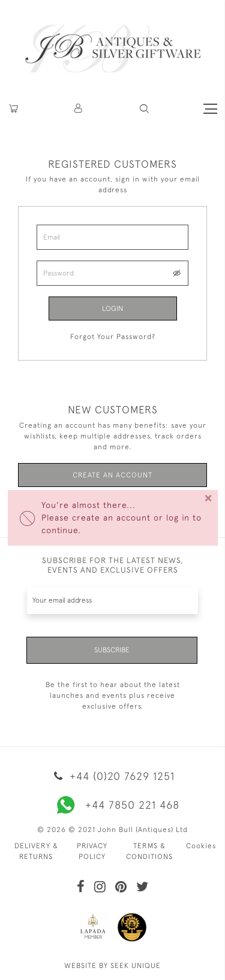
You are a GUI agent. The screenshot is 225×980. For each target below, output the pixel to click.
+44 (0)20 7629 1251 (112, 776)
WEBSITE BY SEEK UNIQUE (112, 966)
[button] (79, 109)
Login (112, 308)
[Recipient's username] (112, 601)
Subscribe (112, 650)
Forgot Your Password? (113, 337)
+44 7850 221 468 (113, 805)
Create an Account (112, 475)
